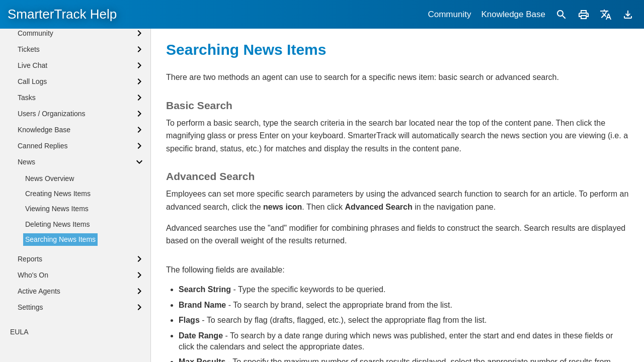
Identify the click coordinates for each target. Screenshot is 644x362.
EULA (19, 332)
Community (449, 14)
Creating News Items (58, 194)
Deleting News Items (57, 224)
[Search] (561, 14)
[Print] (584, 14)
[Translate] (606, 14)
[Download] (628, 14)
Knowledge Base (513, 14)
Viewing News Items (57, 209)
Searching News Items (60, 239)
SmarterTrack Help (62, 14)
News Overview (50, 178)
